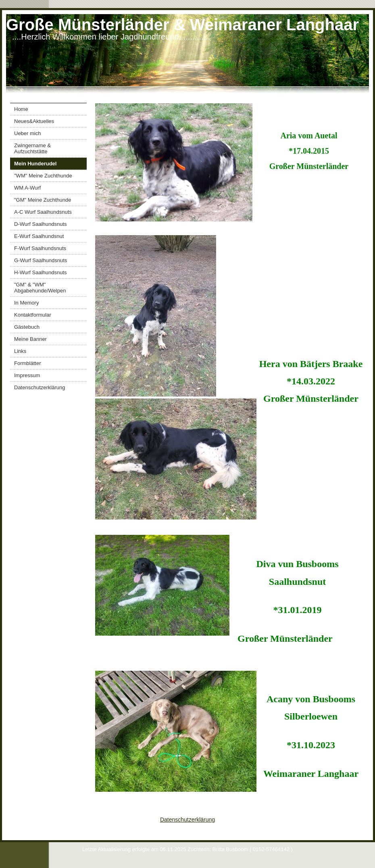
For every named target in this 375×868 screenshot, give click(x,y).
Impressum (27, 375)
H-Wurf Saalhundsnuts (41, 272)
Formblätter (27, 363)
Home (21, 109)
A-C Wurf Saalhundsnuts (43, 212)
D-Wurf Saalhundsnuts (41, 224)
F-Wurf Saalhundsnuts (40, 248)
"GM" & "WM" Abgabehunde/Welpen (40, 288)
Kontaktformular (33, 315)
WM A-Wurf (27, 188)
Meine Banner (30, 339)
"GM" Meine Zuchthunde (43, 200)
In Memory (26, 303)
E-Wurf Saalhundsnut (39, 236)
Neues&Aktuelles (34, 121)
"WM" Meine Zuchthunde (43, 176)
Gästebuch (27, 327)
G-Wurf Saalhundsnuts (41, 260)
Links (20, 351)
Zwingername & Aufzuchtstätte (32, 148)
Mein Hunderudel (35, 164)
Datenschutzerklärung (40, 387)
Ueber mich (27, 133)
